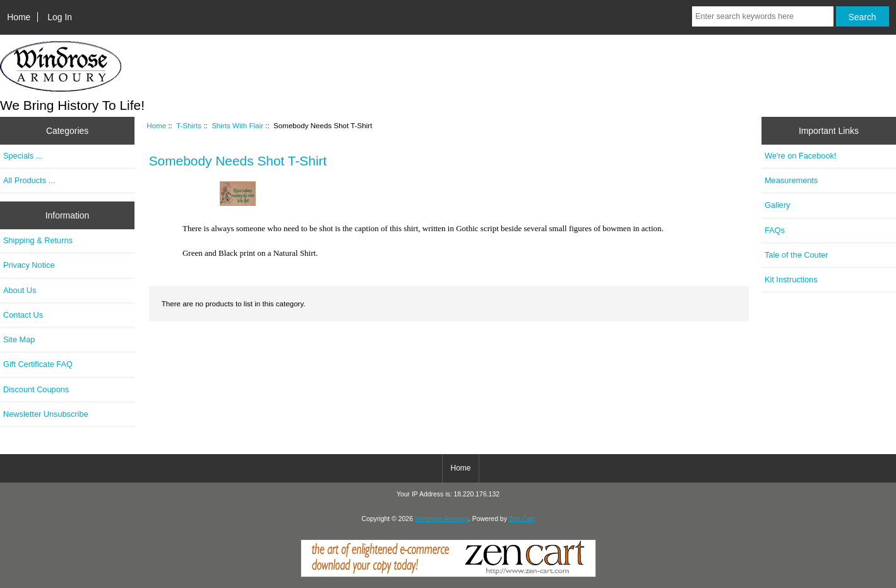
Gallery (777, 205)
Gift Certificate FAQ (38, 364)
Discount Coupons (36, 389)
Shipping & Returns (38, 240)
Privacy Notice (29, 265)
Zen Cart (522, 519)
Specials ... (23, 156)
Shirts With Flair (237, 125)
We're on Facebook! (800, 156)
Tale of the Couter (797, 255)
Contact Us (23, 315)
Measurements (791, 180)
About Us (20, 290)
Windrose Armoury (442, 519)
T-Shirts (189, 125)
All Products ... (29, 180)
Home (19, 17)
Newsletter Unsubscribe (46, 414)
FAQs (775, 230)
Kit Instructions (791, 279)
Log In (60, 17)
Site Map (19, 339)
